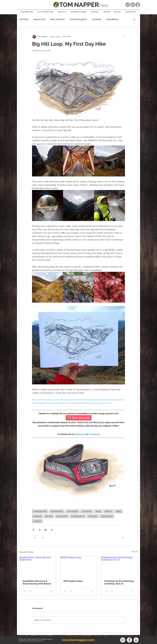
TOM (66, 5)
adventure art (107, 516)
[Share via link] (52, 530)
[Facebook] (138, 5)
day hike (49, 516)
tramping (37, 516)
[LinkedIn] (133, 5)
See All (135, 552)
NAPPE (84, 5)
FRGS (104, 6)
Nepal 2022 (39, 19)
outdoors (37, 521)
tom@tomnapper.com (78, 640)
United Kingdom (78, 19)
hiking (119, 511)
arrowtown (93, 516)
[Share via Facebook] (33, 530)
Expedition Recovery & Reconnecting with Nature (37, 582)
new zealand (73, 511)
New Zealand (57, 19)
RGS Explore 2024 (73, 581)
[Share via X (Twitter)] (39, 530)
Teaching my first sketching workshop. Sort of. (119, 582)
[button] (134, 19)
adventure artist (40, 511)
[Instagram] (128, 5)
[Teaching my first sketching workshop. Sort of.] (119, 566)
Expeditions (112, 19)
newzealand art (78, 516)
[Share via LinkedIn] (46, 530)
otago (98, 511)
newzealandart (57, 511)
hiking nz (108, 511)
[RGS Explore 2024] (79, 566)
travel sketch (62, 516)
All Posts (24, 19)
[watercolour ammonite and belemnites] (38, 566)
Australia (97, 19)
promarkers (87, 511)
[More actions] (123, 36)
